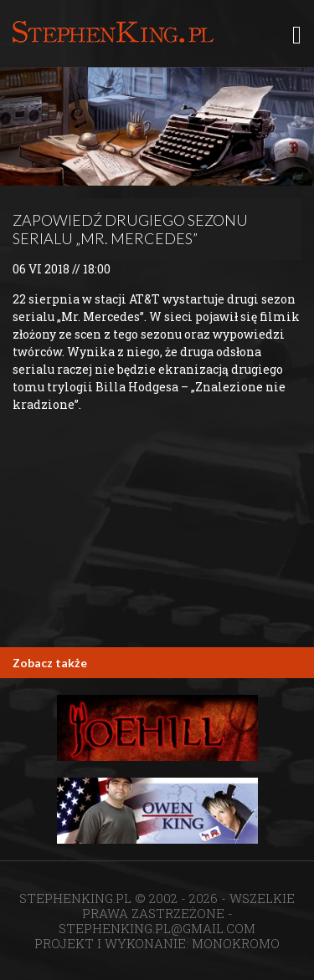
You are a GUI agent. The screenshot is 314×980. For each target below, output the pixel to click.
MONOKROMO (236, 943)
